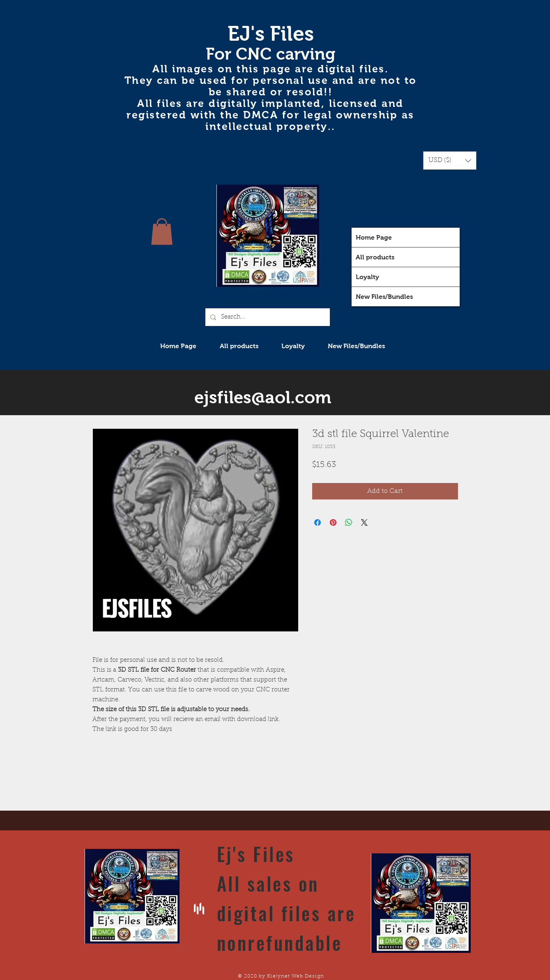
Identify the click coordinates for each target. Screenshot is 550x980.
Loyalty (367, 277)
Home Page (374, 237)
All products (375, 257)
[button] (450, 161)
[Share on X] (364, 522)
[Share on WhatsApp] (349, 522)
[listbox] (450, 161)
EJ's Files (271, 34)
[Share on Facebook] (318, 522)
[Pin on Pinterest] (333, 522)
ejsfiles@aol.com (263, 397)
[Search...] (267, 317)
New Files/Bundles (384, 297)
